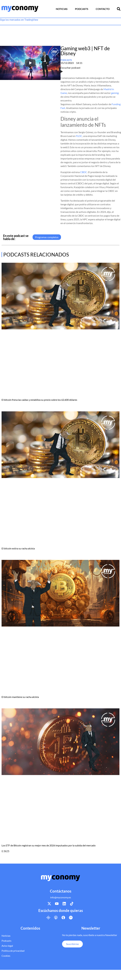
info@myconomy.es (61, 897)
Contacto (103, 9)
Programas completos (47, 237)
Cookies (6, 956)
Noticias (62, 9)
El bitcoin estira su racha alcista (18, 548)
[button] (119, 9)
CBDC (84, 172)
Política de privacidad (13, 951)
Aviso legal (7, 946)
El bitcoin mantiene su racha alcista (20, 697)
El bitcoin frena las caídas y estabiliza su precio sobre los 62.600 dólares (39, 400)
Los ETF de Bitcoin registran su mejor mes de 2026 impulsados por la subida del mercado (49, 845)
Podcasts (82, 9)
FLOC (79, 136)
